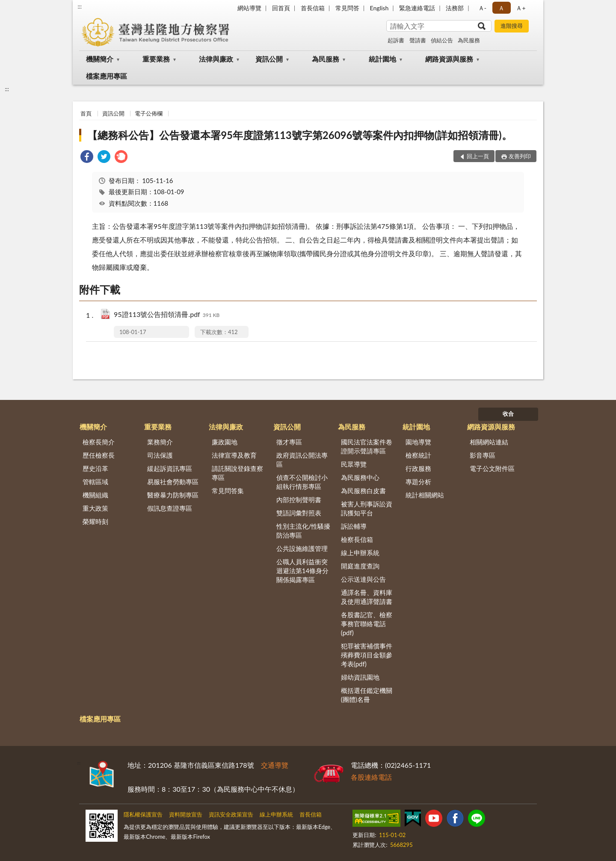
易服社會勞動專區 (173, 482)
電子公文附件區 (492, 468)
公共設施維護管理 (302, 548)
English (379, 8)
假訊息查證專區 (170, 508)
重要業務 (156, 59)
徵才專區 (289, 442)
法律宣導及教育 (234, 455)
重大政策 (95, 508)
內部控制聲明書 (299, 500)
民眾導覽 (354, 464)
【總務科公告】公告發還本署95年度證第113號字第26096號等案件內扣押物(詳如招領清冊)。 (299, 135)
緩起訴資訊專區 (170, 468)
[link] (87, 158)
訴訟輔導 (354, 526)
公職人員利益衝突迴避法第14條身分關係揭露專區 (302, 571)
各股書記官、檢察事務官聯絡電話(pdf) (367, 624)
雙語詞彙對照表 (299, 513)
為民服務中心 (360, 477)
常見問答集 (228, 491)
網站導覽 (249, 8)
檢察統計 (418, 455)
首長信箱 (313, 8)
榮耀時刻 (95, 521)
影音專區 (483, 455)
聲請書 (418, 40)
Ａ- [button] (482, 8)
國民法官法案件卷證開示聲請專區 (367, 446)
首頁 (86, 113)
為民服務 (469, 40)
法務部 (455, 8)
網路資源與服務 (449, 59)
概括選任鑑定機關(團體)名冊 (367, 695)
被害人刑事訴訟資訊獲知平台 (367, 508)
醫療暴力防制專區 (173, 495)
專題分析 (418, 482)
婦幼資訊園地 (360, 677)
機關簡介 (100, 59)
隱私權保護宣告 (143, 814)
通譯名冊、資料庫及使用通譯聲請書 (367, 597)
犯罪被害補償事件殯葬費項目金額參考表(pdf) (367, 655)
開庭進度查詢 (360, 566)
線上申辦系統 (360, 553)
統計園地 (382, 59)
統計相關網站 (425, 495)
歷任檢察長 (99, 455)
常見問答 (347, 8)
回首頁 (281, 8)
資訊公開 (269, 59)
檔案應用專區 (107, 76)
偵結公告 (442, 40)
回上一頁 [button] (478, 156)
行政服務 (418, 468)
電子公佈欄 (149, 113)
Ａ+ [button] (521, 8)
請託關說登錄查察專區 (237, 473)
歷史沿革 (95, 468)
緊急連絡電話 (417, 8)
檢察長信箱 (357, 539)
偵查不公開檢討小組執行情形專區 (302, 482)
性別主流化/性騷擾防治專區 (304, 531)
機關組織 (95, 495)
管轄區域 (95, 482)
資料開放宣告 (186, 814)
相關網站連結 (489, 442)
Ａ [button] (501, 8)
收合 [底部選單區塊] (508, 414)
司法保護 (160, 455)
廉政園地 (225, 442)
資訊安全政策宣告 (231, 814)
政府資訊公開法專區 (302, 460)
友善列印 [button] (520, 156)
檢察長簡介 (99, 442)
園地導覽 (418, 442)
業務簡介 (160, 442)
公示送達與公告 (363, 579)
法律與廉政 (216, 59)
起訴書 (396, 40)
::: (80, 6)
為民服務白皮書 (363, 491)
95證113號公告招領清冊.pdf (167, 315)
